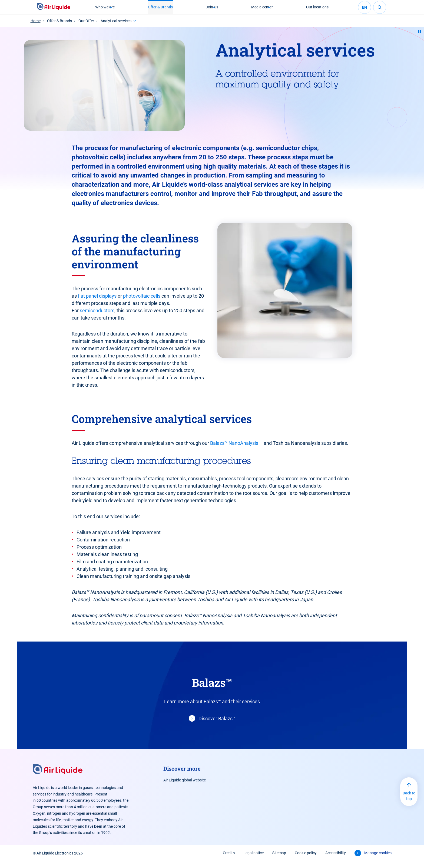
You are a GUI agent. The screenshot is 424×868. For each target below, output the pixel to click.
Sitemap (279, 859)
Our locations (318, 10)
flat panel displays (97, 302)
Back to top (409, 802)
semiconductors (97, 317)
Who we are (104, 10)
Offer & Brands (160, 10)
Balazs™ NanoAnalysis (234, 450)
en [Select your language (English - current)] (365, 11)
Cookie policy (306, 859)
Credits (229, 859)
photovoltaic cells (142, 302)
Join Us (212, 10)
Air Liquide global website (185, 787)
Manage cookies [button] (378, 859)
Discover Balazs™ (217, 725)
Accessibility (336, 859)
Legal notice (254, 859)
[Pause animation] (420, 38)
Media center (263, 10)
